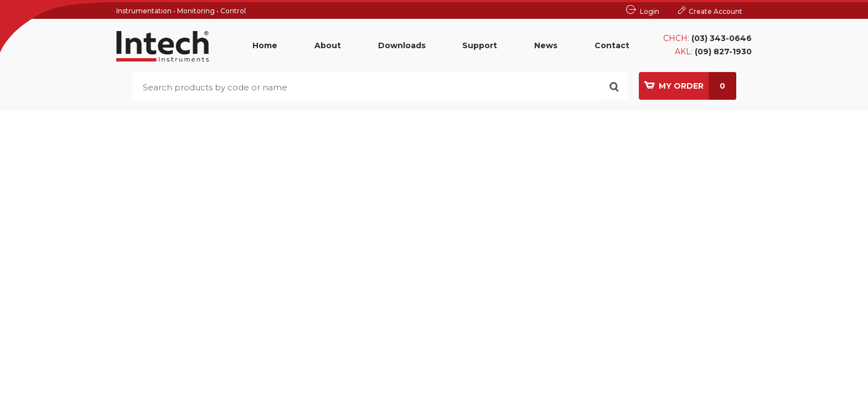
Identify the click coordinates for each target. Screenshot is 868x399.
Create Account (715, 11)
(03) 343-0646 (722, 38)
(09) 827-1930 (723, 52)
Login (650, 11)
